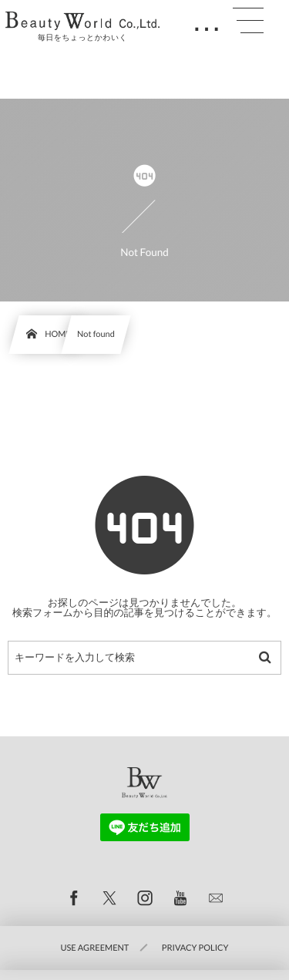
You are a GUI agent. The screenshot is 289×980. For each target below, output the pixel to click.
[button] (248, 21)
